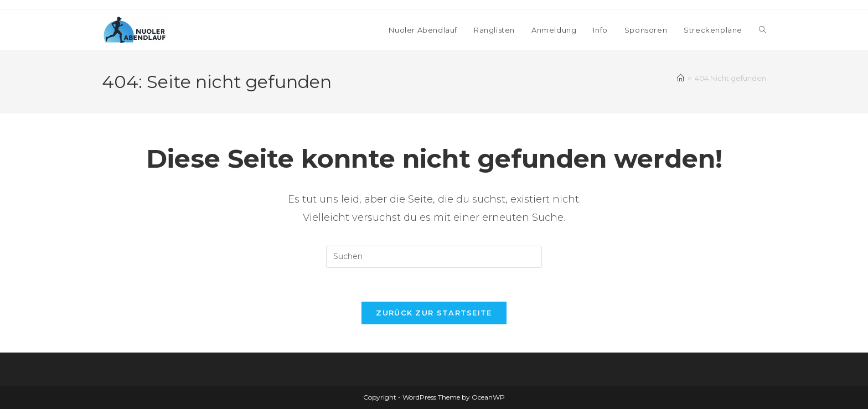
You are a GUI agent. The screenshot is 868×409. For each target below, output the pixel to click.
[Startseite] (681, 78)
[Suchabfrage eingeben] (434, 257)
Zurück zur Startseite (434, 313)
